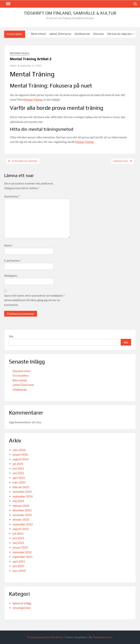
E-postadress (13, 260)
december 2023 (22, 510)
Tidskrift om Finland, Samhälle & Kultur (70, 13)
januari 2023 (20, 547)
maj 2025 (18, 473)
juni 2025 (18, 468)
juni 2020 (18, 566)
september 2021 (23, 557)
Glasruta (104, 34)
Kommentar (12, 196)
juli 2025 (18, 464)
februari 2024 (21, 506)
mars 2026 (19, 450)
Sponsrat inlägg (20, 53)
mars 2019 (19, 571)
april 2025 (19, 478)
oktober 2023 (21, 520)
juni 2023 (18, 538)
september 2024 (23, 496)
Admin (13, 66)
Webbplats (11, 276)
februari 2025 (21, 487)
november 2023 (22, 515)
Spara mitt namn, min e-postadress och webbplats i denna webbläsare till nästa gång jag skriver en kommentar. (34, 300)
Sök (11, 336)
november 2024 (22, 492)
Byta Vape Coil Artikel (25, 161)
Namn (9, 245)
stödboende (88, 34)
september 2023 (23, 524)
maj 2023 (18, 543)
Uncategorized (21, 608)
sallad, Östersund (65, 34)
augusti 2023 (21, 529)
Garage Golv (121, 161)
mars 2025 (19, 482)
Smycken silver (22, 371)
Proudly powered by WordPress (45, 637)
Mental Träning (33, 100)
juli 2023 (18, 534)
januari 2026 (20, 454)
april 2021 (19, 561)
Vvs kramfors (21, 375)
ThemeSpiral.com (102, 637)
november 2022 (22, 552)
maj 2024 (18, 501)
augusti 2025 (21, 459)
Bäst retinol (44, 34)
